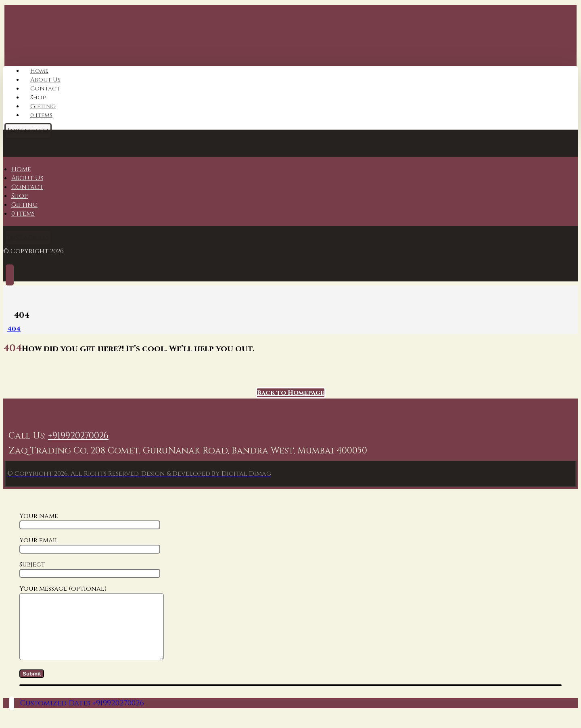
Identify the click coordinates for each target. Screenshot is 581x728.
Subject (90, 569)
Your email (90, 545)
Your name (90, 520)
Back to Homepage (291, 393)
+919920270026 (78, 436)
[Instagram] (28, 238)
